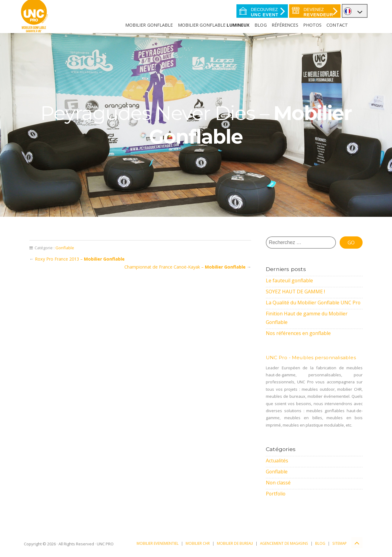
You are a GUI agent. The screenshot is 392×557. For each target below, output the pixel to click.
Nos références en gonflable (299, 333)
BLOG (320, 543)
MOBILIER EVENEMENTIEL (158, 543)
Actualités (277, 461)
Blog (260, 25)
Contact (337, 25)
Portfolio (276, 494)
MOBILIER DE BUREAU (235, 543)
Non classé (278, 483)
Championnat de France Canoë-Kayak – (185, 267)
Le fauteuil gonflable (290, 280)
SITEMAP (339, 543)
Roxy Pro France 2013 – (80, 259)
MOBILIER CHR (198, 543)
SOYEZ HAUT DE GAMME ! (296, 292)
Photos (313, 25)
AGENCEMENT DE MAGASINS (284, 543)
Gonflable (65, 248)
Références (285, 25)
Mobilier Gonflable (149, 25)
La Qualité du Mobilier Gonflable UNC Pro (314, 303)
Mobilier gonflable (214, 25)
